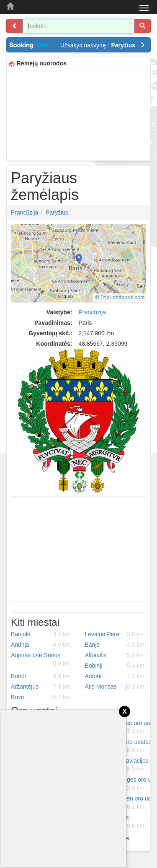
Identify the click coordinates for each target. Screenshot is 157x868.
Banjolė (42, 634)
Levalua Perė (116, 634)
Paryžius (57, 212)
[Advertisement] (78, 114)
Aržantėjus (42, 687)
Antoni (116, 676)
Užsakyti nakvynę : (103, 45)
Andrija (42, 645)
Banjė (116, 645)
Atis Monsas (116, 687)
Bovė (42, 697)
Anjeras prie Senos (42, 660)
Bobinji (116, 666)
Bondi (42, 676)
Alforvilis (116, 655)
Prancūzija (24, 212)
